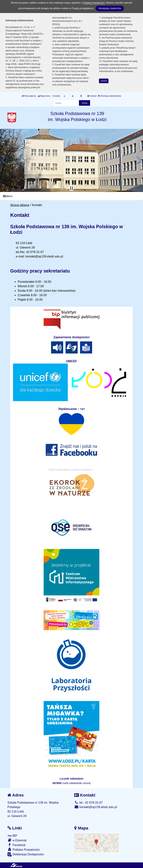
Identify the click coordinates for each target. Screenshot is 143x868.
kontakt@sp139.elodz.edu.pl (96, 807)
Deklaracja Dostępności (26, 855)
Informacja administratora (110, 96)
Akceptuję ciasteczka (110, 8)
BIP (12, 836)
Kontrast (92, 96)
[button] (4, 160)
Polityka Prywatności (24, 849)
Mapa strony (44, 96)
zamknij (104, 81)
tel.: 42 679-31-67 (88, 803)
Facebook (17, 845)
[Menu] (71, 196)
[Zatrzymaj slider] (71, 188)
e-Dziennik (17, 840)
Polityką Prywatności (94, 3)
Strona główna (29, 96)
